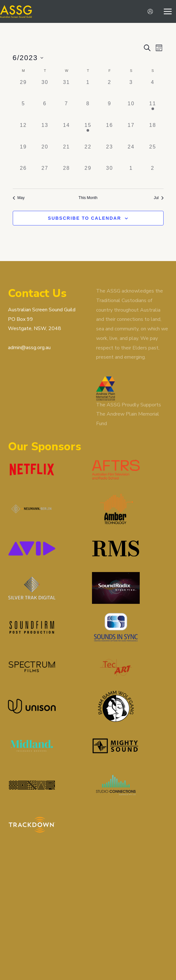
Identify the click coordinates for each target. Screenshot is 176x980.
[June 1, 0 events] (88, 89)
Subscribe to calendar (85, 218)
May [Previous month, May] (19, 198)
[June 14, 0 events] (67, 132)
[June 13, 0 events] (45, 132)
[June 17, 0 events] (131, 132)
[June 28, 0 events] (67, 175)
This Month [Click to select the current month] (88, 198)
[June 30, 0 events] (109, 175)
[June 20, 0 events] (45, 154)
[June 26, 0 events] (24, 175)
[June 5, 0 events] (24, 111)
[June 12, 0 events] (24, 132)
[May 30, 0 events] (45, 89)
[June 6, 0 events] (45, 111)
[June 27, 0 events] (45, 175)
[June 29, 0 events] (88, 175)
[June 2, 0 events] (109, 89)
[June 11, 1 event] (153, 111)
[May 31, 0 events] (67, 89)
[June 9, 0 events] (109, 111)
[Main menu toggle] (168, 11)
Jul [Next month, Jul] (158, 198)
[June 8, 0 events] (88, 111)
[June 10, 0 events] (131, 111)
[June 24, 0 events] (131, 154)
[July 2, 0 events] (153, 175)
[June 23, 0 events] (109, 154)
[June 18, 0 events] (153, 132)
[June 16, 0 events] (109, 132)
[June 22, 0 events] (88, 154)
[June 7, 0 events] (67, 111)
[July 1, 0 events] (131, 175)
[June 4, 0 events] (153, 89)
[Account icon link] (150, 11)
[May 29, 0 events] (24, 89)
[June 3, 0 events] (131, 89)
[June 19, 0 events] (24, 154)
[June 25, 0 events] (153, 154)
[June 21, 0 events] (67, 154)
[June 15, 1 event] (88, 132)
